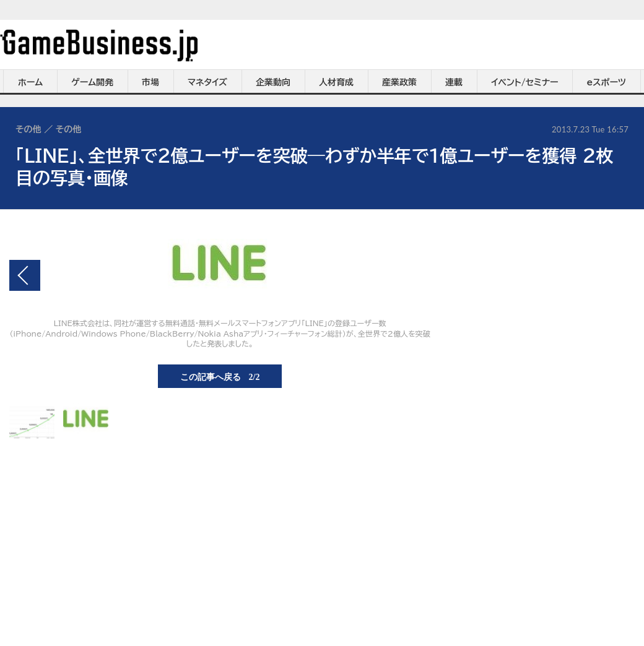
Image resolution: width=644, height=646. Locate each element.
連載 (454, 82)
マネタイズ (207, 82)
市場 (150, 82)
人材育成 (336, 82)
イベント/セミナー (525, 82)
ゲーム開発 (92, 82)
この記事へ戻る (220, 376)
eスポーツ (607, 82)
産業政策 (399, 82)
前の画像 (25, 275)
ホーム (30, 82)
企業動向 (273, 82)
